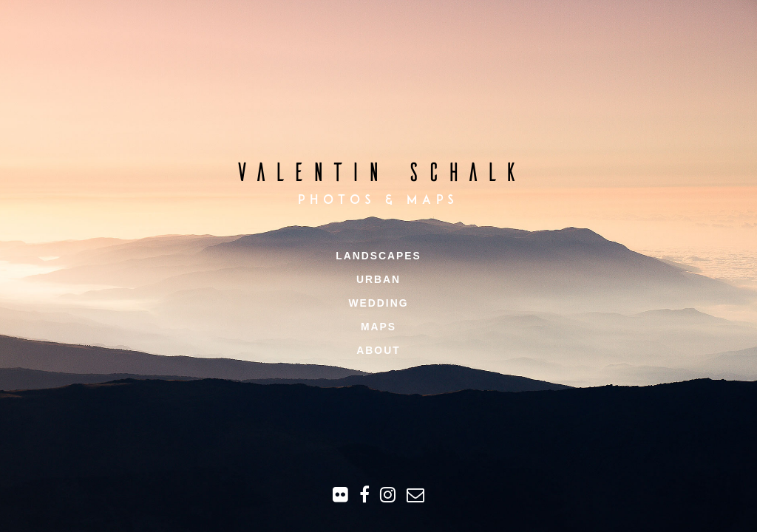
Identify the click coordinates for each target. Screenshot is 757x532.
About (378, 350)
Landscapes (378, 256)
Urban (378, 279)
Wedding (378, 303)
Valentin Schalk (378, 170)
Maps (378, 327)
